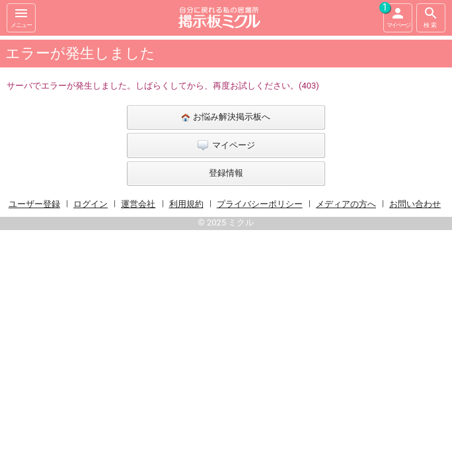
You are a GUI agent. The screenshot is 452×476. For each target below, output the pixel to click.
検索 (431, 17)
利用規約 (186, 204)
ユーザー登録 (34, 204)
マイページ (396, 16)
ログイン (91, 204)
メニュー (21, 17)
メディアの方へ (346, 204)
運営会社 (138, 204)
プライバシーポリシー (260, 204)
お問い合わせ (415, 204)
